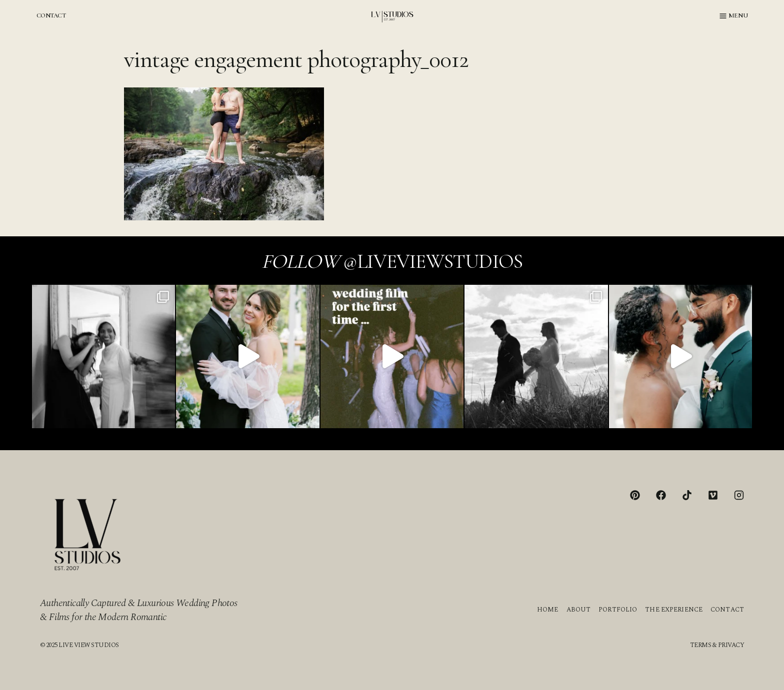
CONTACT (51, 15)
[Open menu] (734, 16)
